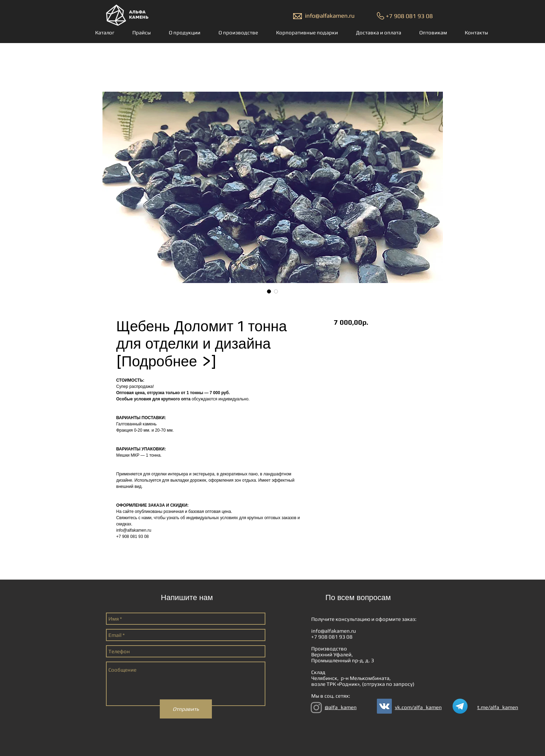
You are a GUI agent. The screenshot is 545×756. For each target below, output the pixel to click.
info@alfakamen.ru (330, 16)
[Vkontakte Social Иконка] (384, 706)
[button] (106, 33)
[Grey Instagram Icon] (316, 708)
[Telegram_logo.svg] (460, 706)
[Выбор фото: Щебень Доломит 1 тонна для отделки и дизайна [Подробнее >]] (269, 291)
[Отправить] (186, 709)
